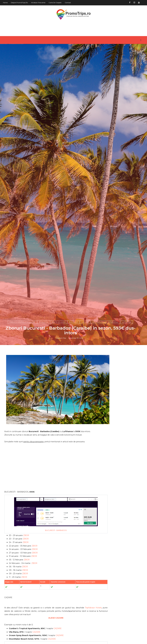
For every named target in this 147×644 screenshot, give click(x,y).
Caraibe (85, 406)
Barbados (44, 406)
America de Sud (116, 605)
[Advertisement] (51, 544)
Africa (110, 592)
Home (5, 3)
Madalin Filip (61, 422)
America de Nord (117, 601)
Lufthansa (127, 406)
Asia (109, 610)
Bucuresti (74, 406)
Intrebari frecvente (38, 3)
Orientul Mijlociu (116, 623)
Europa (111, 619)
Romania (112, 627)
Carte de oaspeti (55, 3)
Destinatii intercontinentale (105, 406)
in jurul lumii (115, 632)
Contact (68, 3)
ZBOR (26, 614)
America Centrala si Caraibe (22, 406)
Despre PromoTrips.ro (19, 3)
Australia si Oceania (118, 614)
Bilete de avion (59, 406)
